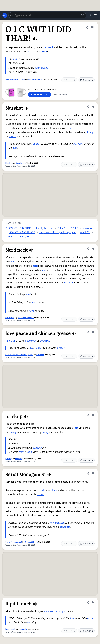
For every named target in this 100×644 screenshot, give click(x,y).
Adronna (40, 355)
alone (54, 490)
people (12, 136)
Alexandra (23, 629)
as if (30, 452)
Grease (61, 348)
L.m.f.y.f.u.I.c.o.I (45, 228)
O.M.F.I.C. (11, 237)
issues (40, 494)
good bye (45, 341)
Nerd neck (10, 318)
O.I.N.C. (62, 228)
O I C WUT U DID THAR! (15, 80)
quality (44, 68)
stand (41, 490)
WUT (30, 52)
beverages (60, 611)
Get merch (86, 80)
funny (90, 132)
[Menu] (95, 15)
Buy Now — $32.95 (40, 94)
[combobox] (47, 15)
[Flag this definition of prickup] (93, 415)
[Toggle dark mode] (90, 15)
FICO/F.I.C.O (27, 237)
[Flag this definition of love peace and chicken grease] (93, 332)
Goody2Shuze (31, 542)
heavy (13, 432)
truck (76, 428)
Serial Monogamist (14, 542)
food (78, 611)
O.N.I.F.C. (85, 232)
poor (37, 68)
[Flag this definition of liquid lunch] (93, 602)
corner (91, 618)
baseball (78, 144)
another (11, 341)
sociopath (65, 527)
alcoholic (49, 611)
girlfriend (60, 523)
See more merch (60, 94)
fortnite (68, 283)
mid (29, 623)
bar (72, 618)
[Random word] (83, 15)
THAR (44, 52)
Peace (38, 348)
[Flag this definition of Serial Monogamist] (93, 473)
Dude (15, 59)
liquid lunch (10, 629)
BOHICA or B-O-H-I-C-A (22, 232)
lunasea (19, 459)
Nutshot (9, 163)
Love (31, 348)
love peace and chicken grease (19, 355)
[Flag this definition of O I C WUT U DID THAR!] (92, 27)
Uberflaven (21, 163)
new (52, 523)
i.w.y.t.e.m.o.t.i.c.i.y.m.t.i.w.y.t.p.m (58, 232)
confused (48, 47)
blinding (37, 448)
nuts (15, 148)
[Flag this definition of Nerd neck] (93, 249)
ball (71, 128)
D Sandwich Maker (26, 318)
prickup (9, 459)
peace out (31, 341)
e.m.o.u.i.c (88, 228)
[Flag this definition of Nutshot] (93, 107)
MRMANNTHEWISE (36, 80)
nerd (14, 262)
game (36, 144)
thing (22, 452)
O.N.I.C (74, 228)
